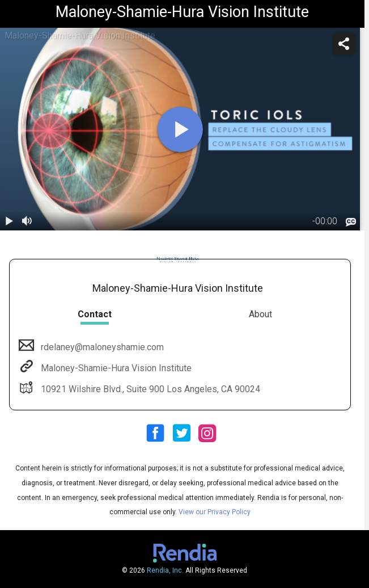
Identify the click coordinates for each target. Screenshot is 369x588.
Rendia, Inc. (165, 570)
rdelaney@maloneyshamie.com (101, 347)
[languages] (351, 222)
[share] (344, 44)
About (260, 314)
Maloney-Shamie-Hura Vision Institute (115, 368)
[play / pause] (9, 221)
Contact (95, 314)
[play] (180, 129)
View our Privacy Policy (215, 512)
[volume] (27, 221)
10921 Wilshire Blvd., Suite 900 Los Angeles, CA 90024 (149, 389)
